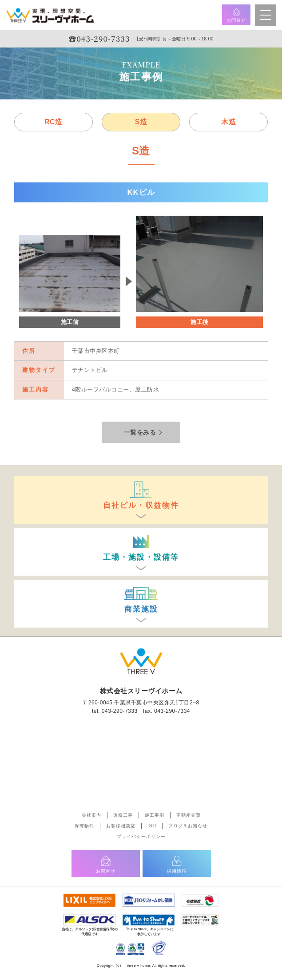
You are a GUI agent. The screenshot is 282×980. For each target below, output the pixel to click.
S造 (141, 122)
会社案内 (91, 815)
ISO (152, 826)
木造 (228, 122)
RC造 (54, 122)
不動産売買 (189, 815)
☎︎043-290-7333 (99, 38)
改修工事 (123, 815)
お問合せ (236, 15)
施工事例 (155, 815)
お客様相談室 (121, 826)
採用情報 (177, 864)
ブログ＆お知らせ (188, 826)
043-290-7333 (120, 711)
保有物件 (84, 826)
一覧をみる (140, 432)
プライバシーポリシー (141, 836)
